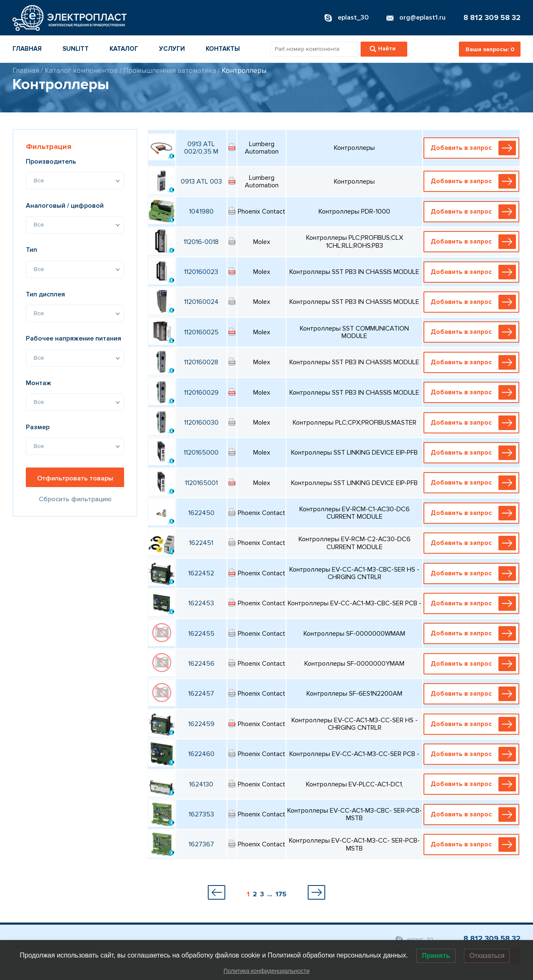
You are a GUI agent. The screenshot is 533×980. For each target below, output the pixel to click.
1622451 (201, 543)
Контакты (223, 49)
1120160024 (201, 302)
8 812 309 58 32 (492, 17)
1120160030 (201, 423)
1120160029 (201, 393)
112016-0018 (201, 242)
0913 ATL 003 (201, 182)
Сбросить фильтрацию (75, 499)
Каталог (124, 49)
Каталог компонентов (81, 71)
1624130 (201, 784)
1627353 (201, 814)
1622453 (201, 603)
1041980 (201, 211)
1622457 (201, 694)
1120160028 (201, 362)
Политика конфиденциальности (267, 971)
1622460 (201, 754)
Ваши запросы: (490, 49)
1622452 (201, 573)
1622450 (201, 513)
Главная (27, 49)
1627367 (201, 844)
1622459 (201, 724)
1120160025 (201, 332)
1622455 (201, 634)
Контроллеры (244, 71)
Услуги (172, 49)
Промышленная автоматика (170, 71)
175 (281, 894)
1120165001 (201, 483)
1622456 (201, 664)
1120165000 (201, 453)
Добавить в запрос (473, 148)
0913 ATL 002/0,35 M (201, 148)
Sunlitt (76, 49)
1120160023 (201, 272)
